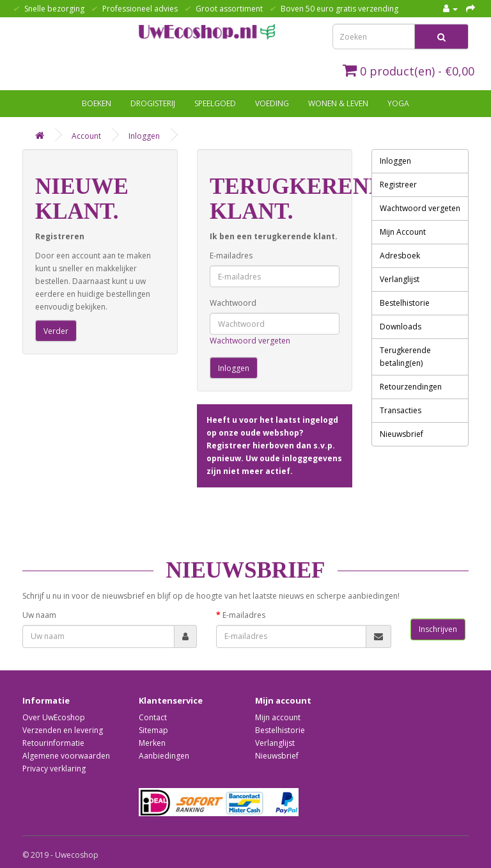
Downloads (401, 327)
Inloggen (144, 136)
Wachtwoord (233, 303)
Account (86, 136)
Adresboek (400, 256)
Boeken (97, 103)
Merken (152, 743)
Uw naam (39, 615)
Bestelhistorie (405, 303)
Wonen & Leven (338, 103)
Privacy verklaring (54, 769)
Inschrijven (438, 629)
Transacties (401, 410)
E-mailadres (231, 256)
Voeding (272, 103)
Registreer (398, 185)
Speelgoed (215, 103)
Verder (56, 331)
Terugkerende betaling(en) (405, 357)
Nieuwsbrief (401, 434)
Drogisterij (153, 103)
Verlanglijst (400, 279)
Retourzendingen (411, 387)
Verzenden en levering (63, 730)
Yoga (398, 103)
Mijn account (278, 717)
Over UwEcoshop (54, 717)
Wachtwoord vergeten (250, 341)
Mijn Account (403, 232)
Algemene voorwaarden (66, 756)
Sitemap (153, 730)
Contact (153, 717)
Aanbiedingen (164, 756)
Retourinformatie (53, 743)
